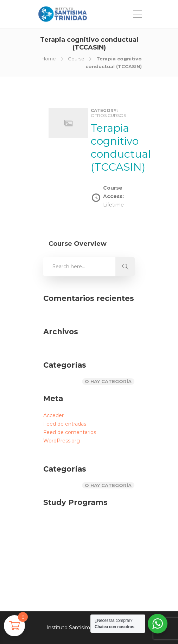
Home (49, 59)
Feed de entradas (65, 424)
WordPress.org (62, 441)
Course (76, 59)
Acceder (53, 415)
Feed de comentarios (70, 432)
